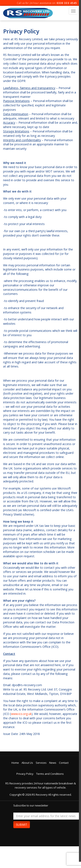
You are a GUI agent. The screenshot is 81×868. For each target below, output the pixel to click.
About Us (27, 763)
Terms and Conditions (50, 774)
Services (41, 763)
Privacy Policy (25, 774)
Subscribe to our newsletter (31, 805)
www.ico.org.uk (21, 714)
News (53, 763)
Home (15, 763)
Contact (64, 763)
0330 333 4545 (67, 3)
